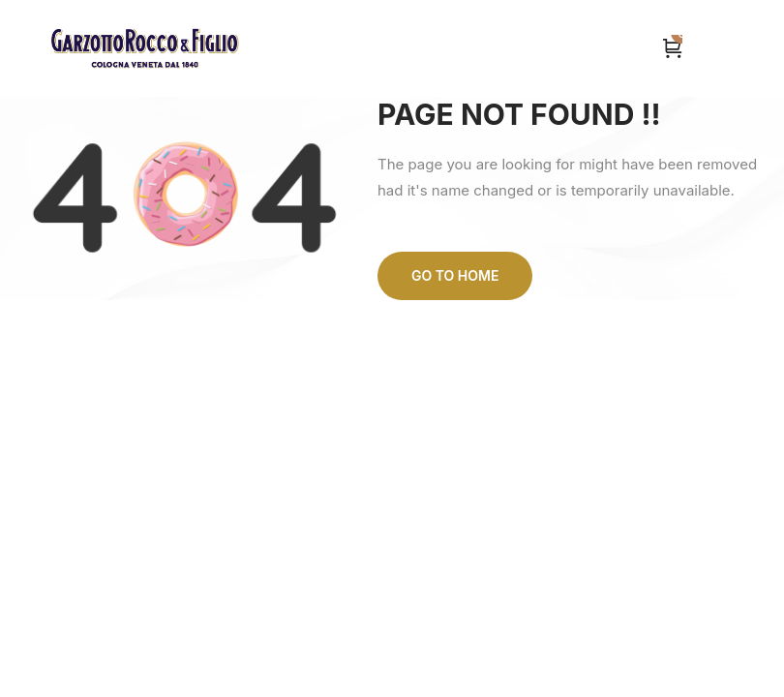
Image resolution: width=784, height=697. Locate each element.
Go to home (455, 275)
